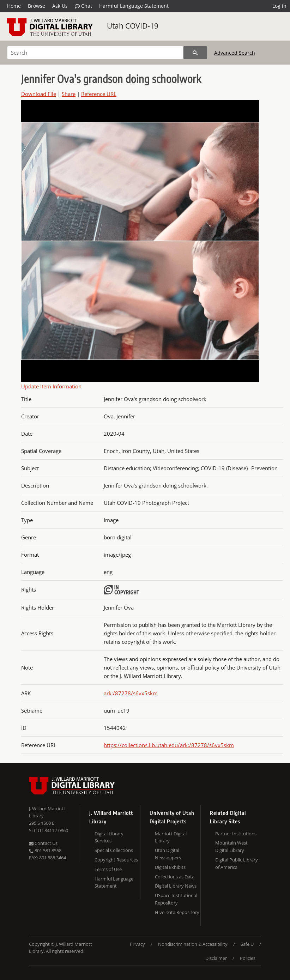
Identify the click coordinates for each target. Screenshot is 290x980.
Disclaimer (216, 958)
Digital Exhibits (170, 867)
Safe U (247, 944)
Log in (279, 6)
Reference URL (99, 94)
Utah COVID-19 (133, 26)
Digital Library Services (109, 837)
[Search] (95, 53)
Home (14, 6)
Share (69, 94)
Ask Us (60, 6)
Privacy (137, 944)
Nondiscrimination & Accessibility (193, 944)
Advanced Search (235, 53)
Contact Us (43, 843)
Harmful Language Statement (134, 6)
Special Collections (114, 850)
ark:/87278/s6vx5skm (131, 693)
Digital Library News (176, 886)
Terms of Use (108, 869)
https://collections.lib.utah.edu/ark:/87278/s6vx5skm (169, 745)
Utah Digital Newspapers (168, 854)
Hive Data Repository (177, 912)
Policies (248, 958)
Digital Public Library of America (237, 863)
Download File (39, 94)
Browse (37, 6)
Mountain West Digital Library (231, 846)
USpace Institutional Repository (176, 899)
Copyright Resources (116, 860)
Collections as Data (175, 877)
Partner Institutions (236, 834)
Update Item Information (51, 386)
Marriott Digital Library (171, 837)
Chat (83, 6)
